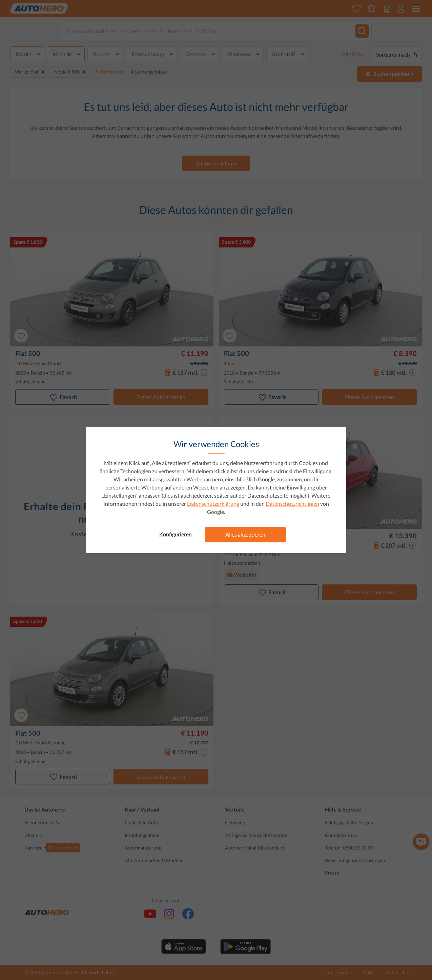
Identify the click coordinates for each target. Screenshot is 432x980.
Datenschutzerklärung (213, 504)
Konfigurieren (176, 534)
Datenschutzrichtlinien (292, 504)
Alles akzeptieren (245, 534)
